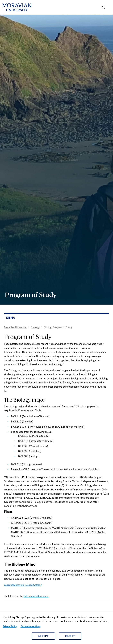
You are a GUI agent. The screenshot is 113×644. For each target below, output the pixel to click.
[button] (103, 7)
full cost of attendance (36, 596)
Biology (35, 327)
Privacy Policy (10, 626)
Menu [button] (110, 7)
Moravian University (16, 327)
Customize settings (30, 626)
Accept (43, 636)
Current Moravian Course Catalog (23, 585)
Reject (70, 636)
